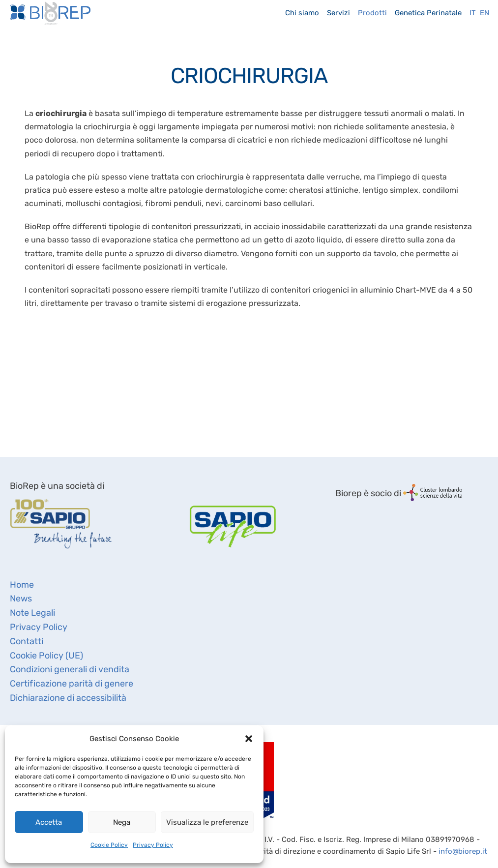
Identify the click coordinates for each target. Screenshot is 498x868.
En (484, 13)
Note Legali (32, 613)
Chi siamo (302, 13)
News (21, 599)
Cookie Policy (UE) (46, 656)
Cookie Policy (109, 845)
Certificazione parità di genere (72, 684)
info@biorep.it (463, 851)
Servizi (338, 13)
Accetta (49, 822)
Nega (122, 822)
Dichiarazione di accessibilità (68, 698)
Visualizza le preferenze (207, 822)
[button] (249, 739)
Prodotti (372, 13)
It (473, 13)
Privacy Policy (153, 845)
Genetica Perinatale (428, 13)
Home (22, 585)
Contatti (27, 641)
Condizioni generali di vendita (70, 669)
